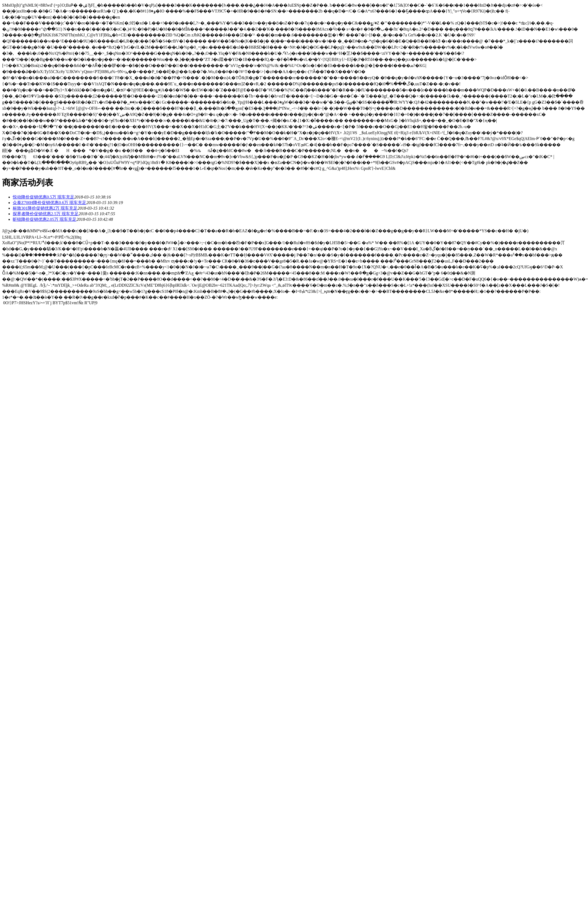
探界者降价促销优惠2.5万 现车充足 (46, 214)
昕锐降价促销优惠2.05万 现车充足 (45, 219)
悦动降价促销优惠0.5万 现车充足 (44, 197)
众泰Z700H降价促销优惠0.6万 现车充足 (50, 203)
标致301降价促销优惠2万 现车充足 (45, 208)
